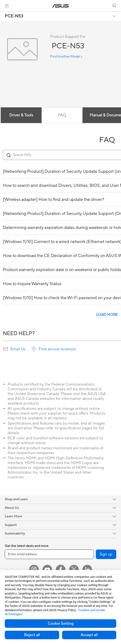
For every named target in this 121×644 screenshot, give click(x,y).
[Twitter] (74, 570)
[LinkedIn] (87, 570)
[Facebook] (61, 570)
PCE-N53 (14, 16)
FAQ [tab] (62, 115)
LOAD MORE (107, 315)
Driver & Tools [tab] (21, 115)
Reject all (32, 635)
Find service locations (57, 349)
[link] (60, 6)
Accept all (89, 635)
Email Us (18, 349)
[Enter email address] (49, 554)
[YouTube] (47, 570)
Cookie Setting (61, 624)
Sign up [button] (106, 554)
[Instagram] (34, 570)
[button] (7, 6)
